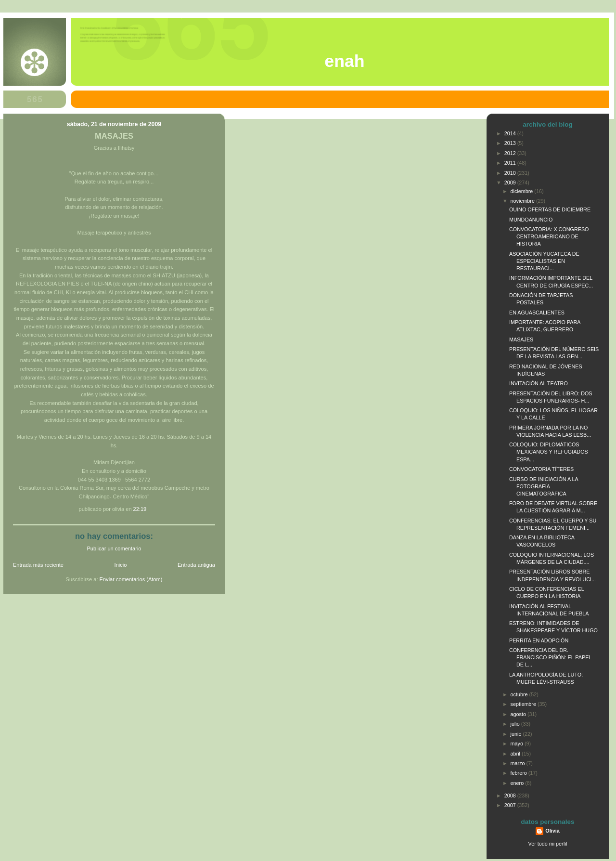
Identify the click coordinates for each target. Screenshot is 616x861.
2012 (511, 153)
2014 (511, 133)
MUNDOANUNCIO (531, 220)
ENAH (344, 61)
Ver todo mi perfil (548, 844)
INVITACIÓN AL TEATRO (539, 383)
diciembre (523, 191)
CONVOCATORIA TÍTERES (541, 469)
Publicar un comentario (114, 548)
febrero (520, 773)
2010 (511, 173)
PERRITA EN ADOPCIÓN (539, 640)
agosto (519, 714)
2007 (511, 805)
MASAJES (114, 136)
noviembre (523, 201)
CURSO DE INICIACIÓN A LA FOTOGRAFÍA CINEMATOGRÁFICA (544, 486)
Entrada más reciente (38, 565)
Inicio (121, 565)
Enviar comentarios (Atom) (131, 579)
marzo (519, 763)
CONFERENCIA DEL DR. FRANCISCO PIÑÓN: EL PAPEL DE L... (550, 657)
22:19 (140, 509)
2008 (511, 796)
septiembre (524, 704)
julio (516, 724)
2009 (511, 183)
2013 (511, 143)
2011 (511, 163)
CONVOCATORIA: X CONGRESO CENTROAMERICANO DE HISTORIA (549, 236)
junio (517, 734)
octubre (520, 694)
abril (516, 754)
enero (518, 783)
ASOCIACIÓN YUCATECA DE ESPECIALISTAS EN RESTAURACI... (544, 261)
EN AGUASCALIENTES (537, 313)
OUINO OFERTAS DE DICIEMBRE (550, 209)
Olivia (552, 831)
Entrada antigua (196, 565)
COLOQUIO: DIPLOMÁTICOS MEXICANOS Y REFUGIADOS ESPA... (549, 452)
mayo (518, 744)
